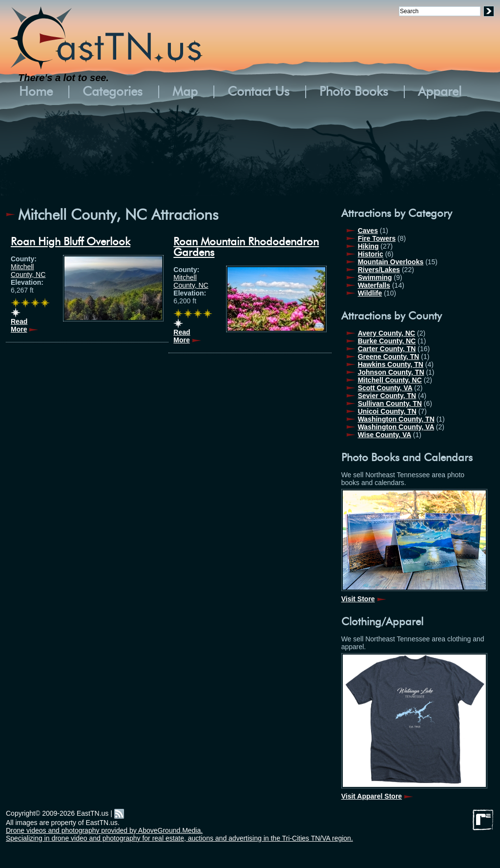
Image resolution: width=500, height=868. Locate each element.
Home (36, 92)
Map (185, 92)
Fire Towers (377, 238)
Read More (19, 325)
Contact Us (259, 92)
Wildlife (370, 293)
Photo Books (354, 92)
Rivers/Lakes (379, 270)
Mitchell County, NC (28, 271)
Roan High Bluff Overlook (71, 242)
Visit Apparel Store (372, 796)
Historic (371, 254)
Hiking (368, 246)
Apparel (440, 92)
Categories (113, 92)
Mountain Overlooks (391, 262)
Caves (368, 231)
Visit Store (358, 599)
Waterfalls (374, 285)
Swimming (375, 277)
